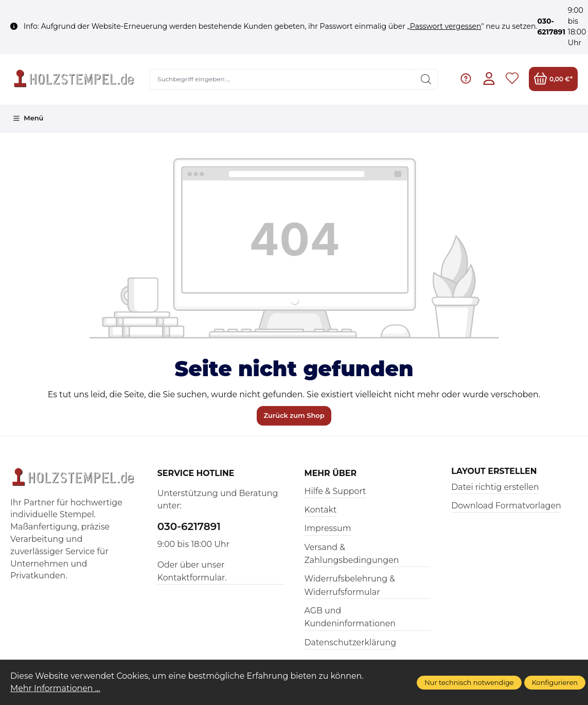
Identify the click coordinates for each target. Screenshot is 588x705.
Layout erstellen (494, 471)
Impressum (328, 528)
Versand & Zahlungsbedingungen (352, 554)
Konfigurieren (555, 682)
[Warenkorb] (553, 79)
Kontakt (321, 510)
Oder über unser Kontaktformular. (192, 571)
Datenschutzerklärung (351, 642)
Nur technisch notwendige (469, 682)
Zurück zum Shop (294, 415)
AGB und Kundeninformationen (350, 617)
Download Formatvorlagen (506, 506)
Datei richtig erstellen (495, 487)
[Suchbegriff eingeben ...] (283, 79)
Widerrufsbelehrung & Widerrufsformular (350, 585)
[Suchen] (426, 79)
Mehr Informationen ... (55, 688)
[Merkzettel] (512, 79)
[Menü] (28, 118)
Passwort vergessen (446, 26)
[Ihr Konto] (489, 79)
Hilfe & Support (335, 491)
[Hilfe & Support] (466, 79)
